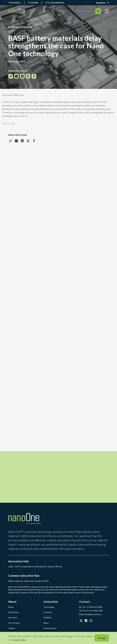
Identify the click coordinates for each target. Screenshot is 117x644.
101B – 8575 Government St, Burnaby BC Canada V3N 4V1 (34, 568)
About (11, 608)
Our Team (13, 619)
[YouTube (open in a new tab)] (91, 622)
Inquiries (101, 3)
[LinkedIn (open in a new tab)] (86, 622)
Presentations (50, 629)
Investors (48, 613)
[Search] (98, 11)
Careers (12, 629)
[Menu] (107, 11)
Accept (102, 638)
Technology (49, 608)
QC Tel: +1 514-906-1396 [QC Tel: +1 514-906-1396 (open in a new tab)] (91, 612)
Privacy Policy (19, 640)
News (46, 624)
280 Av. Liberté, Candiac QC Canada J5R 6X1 (28, 582)
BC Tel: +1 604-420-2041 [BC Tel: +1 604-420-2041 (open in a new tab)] (91, 608)
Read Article (9, 123)
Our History (13, 613)
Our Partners (14, 624)
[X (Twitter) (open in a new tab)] (81, 622)
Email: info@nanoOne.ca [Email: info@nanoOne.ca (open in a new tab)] (90, 615)
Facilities (48, 619)
